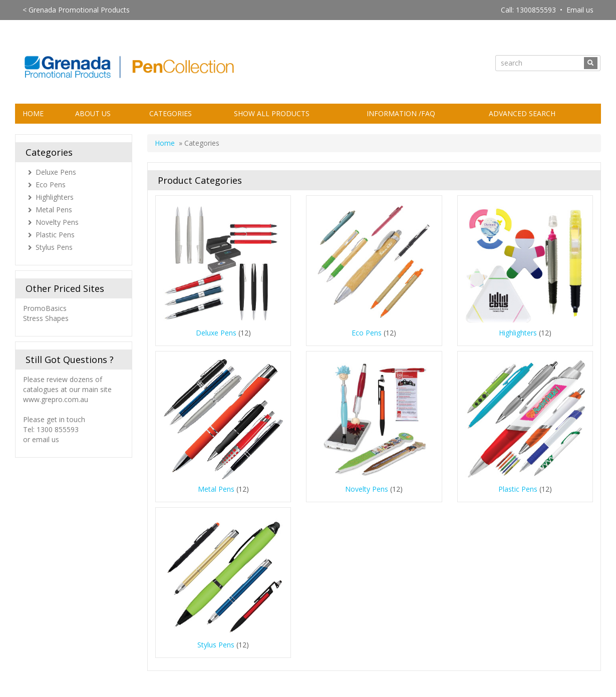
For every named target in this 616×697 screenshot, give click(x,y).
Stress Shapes (46, 318)
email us (46, 439)
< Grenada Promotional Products (76, 10)
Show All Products (272, 113)
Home (33, 113)
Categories (171, 113)
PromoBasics (46, 308)
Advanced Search (522, 113)
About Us (93, 113)
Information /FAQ (401, 113)
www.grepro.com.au (56, 399)
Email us (580, 10)
